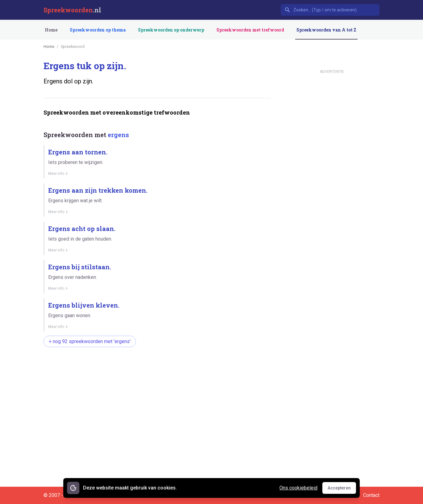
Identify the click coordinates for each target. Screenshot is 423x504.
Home (51, 30)
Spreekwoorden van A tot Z (326, 30)
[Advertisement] (156, 372)
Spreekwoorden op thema (98, 30)
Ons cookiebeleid (298, 488)
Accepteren (342, 489)
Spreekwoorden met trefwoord (250, 30)
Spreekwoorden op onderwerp (171, 30)
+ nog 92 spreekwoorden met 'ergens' (90, 341)
